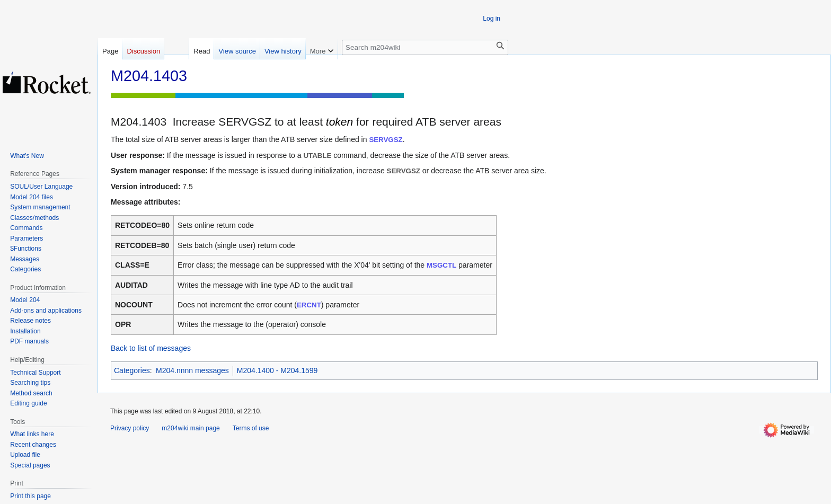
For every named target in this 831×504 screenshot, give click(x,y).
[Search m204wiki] (425, 47)
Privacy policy (130, 428)
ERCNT (309, 305)
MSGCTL (441, 265)
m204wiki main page (191, 428)
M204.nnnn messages (192, 370)
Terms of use (251, 428)
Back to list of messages (151, 348)
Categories (132, 370)
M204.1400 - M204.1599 (277, 370)
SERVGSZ (386, 140)
